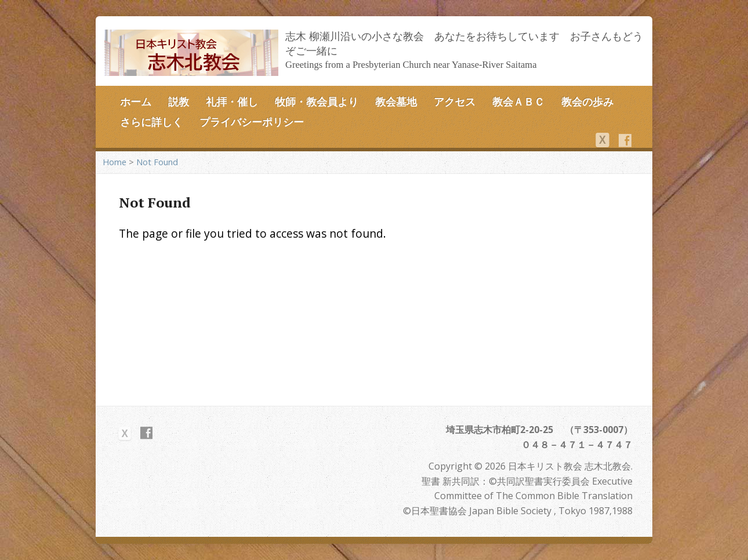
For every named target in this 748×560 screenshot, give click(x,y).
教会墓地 (396, 101)
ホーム (136, 101)
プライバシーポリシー (252, 122)
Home (115, 162)
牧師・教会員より (317, 101)
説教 (179, 101)
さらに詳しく (151, 122)
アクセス (455, 101)
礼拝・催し (232, 101)
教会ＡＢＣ (518, 101)
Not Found (157, 162)
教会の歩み (587, 101)
